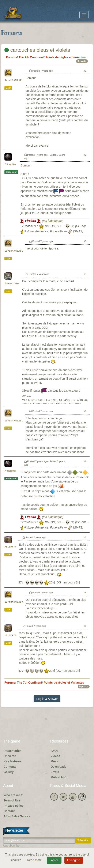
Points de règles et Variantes (66, 57)
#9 (85, 626)
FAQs (55, 751)
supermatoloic (14, 80)
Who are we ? (13, 795)
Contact (9, 811)
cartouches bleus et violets (37, 50)
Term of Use (12, 800)
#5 (85, 411)
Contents (10, 767)
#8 (85, 593)
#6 (85, 461)
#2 (85, 155)
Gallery (9, 772)
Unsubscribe (11, 846)
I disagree (74, 860)
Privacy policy (14, 806)
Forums (12, 57)
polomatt (10, 547)
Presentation (13, 751)
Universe (10, 756)
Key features (12, 761)
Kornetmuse (12, 284)
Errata (55, 772)
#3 (85, 241)
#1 (85, 71)
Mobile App (59, 777)
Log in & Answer (47, 699)
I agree (54, 860)
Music (55, 761)
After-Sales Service (17, 816)
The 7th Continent (31, 57)
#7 (85, 537)
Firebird (10, 164)
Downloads (59, 767)
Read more (35, 860)
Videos (56, 756)
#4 (85, 274)
